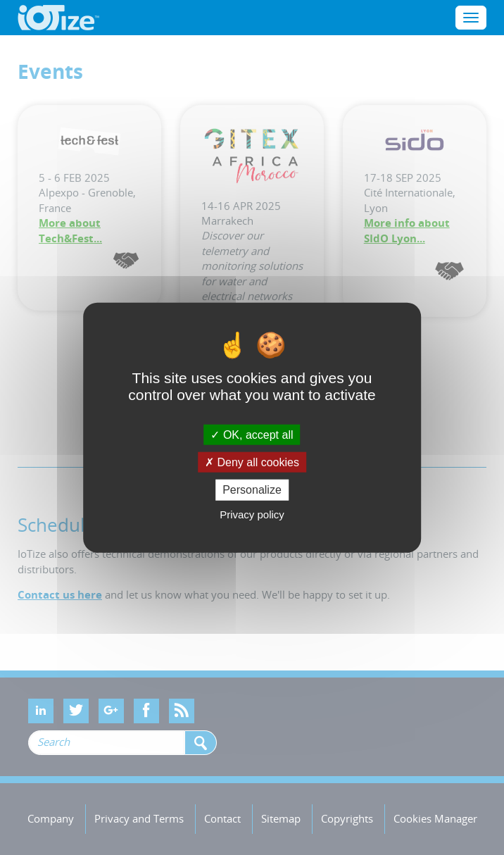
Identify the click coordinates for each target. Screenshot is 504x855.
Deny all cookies (252, 462)
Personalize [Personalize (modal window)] (252, 490)
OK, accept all (252, 435)
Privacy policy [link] (252, 514)
